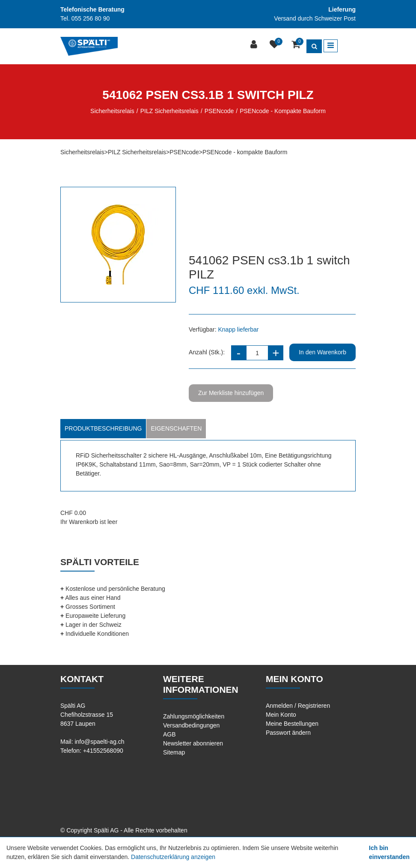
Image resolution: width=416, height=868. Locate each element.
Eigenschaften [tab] (176, 428)
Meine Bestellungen (292, 724)
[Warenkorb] (297, 45)
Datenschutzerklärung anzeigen (173, 857)
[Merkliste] (275, 45)
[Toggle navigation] (331, 46)
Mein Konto (281, 715)
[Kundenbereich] (255, 45)
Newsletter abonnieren (193, 743)
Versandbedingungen (191, 725)
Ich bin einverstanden (389, 852)
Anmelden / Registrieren (298, 706)
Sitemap (174, 752)
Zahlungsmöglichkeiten (194, 716)
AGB (169, 734)
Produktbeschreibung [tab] (103, 428)
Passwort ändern (288, 733)
